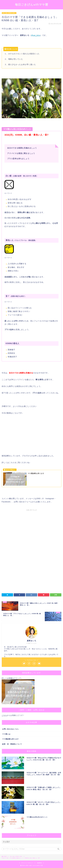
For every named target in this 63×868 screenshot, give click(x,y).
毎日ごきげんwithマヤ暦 (32, 5)
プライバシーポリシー (27, 863)
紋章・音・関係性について (12, 744)
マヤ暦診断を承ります (10, 739)
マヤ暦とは (6, 734)
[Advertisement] (31, 533)
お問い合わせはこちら (10, 729)
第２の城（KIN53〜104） (9, 13)
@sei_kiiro (36, 35)
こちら (4, 715)
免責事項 (39, 863)
